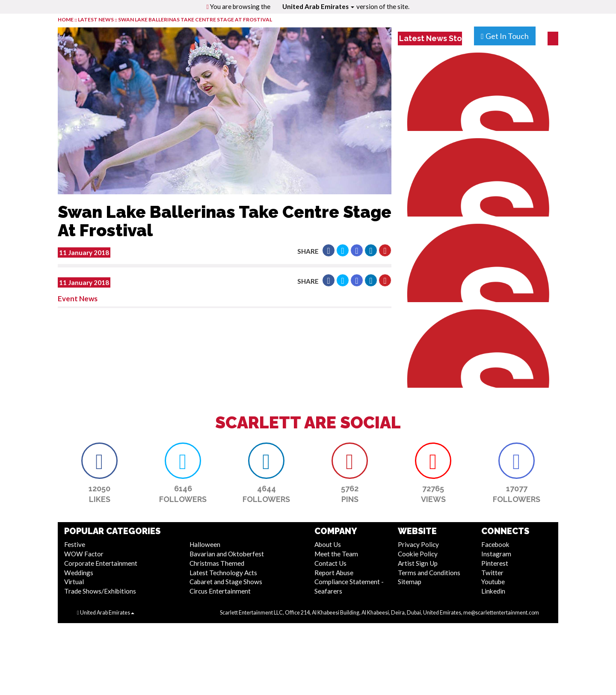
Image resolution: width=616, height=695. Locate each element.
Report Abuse (334, 573)
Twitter (492, 573)
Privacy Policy (418, 544)
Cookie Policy (418, 554)
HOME (66, 19)
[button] (329, 250)
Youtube (493, 582)
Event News (78, 298)
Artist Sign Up (418, 563)
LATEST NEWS (96, 19)
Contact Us (330, 563)
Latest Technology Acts (223, 573)
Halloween (205, 544)
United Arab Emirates (318, 6)
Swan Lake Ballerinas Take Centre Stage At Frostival (195, 19)
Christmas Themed (217, 563)
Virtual (74, 582)
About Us (328, 544)
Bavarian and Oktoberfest (227, 554)
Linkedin (493, 591)
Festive (75, 544)
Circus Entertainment (220, 591)
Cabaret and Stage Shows (226, 582)
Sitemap (410, 582)
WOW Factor (84, 554)
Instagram (496, 554)
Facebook (495, 544)
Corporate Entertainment (101, 563)
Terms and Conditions (429, 573)
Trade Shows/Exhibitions (100, 591)
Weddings (79, 573)
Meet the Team (336, 554)
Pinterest (495, 563)
